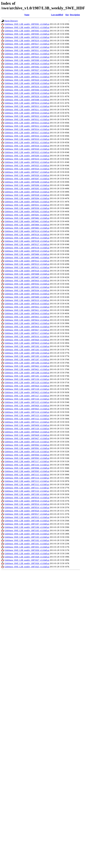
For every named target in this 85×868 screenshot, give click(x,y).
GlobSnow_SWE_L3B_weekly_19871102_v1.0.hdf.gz (27, 540)
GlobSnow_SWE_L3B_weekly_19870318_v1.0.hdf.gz (27, 146)
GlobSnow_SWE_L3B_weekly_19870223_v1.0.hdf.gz (27, 37)
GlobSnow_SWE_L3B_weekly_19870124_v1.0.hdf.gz (27, 231)
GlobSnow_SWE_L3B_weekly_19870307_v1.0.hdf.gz (27, 47)
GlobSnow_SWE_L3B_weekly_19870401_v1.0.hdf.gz (27, 221)
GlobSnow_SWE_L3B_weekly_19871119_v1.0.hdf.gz (27, 442)
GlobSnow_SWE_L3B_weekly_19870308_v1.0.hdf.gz (27, 100)
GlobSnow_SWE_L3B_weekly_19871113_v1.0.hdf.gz (27, 481)
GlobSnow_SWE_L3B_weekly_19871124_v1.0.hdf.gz (27, 412)
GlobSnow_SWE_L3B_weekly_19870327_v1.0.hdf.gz (27, 172)
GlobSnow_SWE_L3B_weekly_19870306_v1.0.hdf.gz (27, 73)
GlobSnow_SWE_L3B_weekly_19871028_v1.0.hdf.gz (27, 557)
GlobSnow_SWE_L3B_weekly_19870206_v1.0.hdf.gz (27, 185)
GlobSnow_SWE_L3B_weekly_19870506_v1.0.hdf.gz (27, 468)
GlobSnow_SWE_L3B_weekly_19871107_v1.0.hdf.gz (27, 524)
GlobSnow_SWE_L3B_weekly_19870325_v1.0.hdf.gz (27, 165)
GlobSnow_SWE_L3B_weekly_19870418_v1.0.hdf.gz (27, 327)
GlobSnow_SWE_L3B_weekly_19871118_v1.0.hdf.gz (27, 452)
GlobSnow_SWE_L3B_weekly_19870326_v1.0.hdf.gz (27, 175)
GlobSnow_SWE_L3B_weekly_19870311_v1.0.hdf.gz (27, 50)
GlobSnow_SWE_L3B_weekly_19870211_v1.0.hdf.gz (27, 110)
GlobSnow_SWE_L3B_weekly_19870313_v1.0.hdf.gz (27, 106)
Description (75, 15)
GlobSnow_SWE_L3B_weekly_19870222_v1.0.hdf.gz (27, 116)
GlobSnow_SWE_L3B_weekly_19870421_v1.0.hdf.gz (27, 369)
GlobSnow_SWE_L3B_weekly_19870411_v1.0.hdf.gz (27, 310)
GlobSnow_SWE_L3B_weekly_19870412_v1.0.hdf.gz (27, 307)
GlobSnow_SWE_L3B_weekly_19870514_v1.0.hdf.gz (27, 507)
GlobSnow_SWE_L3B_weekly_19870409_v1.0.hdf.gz (27, 297)
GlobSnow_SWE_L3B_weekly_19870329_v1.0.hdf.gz (27, 192)
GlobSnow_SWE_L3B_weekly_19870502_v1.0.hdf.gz (27, 445)
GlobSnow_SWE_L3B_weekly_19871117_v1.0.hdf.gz (27, 461)
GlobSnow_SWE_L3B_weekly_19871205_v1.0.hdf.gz (27, 356)
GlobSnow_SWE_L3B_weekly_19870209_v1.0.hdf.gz (27, 156)
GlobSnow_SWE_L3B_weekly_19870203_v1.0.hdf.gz (27, 202)
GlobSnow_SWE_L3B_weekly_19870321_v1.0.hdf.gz (27, 142)
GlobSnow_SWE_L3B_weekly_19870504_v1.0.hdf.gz (27, 455)
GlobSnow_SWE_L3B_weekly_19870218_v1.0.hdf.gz (27, 93)
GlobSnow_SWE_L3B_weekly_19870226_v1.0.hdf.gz (27, 96)
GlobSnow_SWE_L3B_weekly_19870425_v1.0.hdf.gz (27, 409)
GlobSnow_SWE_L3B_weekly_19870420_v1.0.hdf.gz (27, 340)
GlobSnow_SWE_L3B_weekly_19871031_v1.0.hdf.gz (27, 547)
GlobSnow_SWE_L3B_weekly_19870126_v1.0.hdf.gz (27, 235)
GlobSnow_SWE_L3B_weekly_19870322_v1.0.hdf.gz (27, 162)
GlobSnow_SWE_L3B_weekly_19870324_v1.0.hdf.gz (27, 169)
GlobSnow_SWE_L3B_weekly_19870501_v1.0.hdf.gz (27, 448)
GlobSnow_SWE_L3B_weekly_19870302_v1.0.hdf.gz (27, 67)
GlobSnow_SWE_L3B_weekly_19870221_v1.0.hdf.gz (27, 54)
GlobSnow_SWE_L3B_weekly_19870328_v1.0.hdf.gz (27, 195)
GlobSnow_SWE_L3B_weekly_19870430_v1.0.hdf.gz (27, 425)
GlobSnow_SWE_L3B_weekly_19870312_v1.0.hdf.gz (27, 119)
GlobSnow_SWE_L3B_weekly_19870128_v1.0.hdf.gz (27, 241)
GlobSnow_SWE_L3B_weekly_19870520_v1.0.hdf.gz (27, 511)
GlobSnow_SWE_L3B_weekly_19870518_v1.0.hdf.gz (27, 501)
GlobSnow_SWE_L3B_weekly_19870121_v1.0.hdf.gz (27, 267)
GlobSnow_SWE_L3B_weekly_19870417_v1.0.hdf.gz (27, 330)
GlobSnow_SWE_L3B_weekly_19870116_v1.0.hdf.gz (27, 336)
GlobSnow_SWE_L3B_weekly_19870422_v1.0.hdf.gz (27, 366)
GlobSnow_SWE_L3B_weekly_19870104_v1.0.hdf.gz (27, 290)
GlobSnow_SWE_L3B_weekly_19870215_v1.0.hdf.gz (27, 27)
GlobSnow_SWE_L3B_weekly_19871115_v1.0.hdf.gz (27, 475)
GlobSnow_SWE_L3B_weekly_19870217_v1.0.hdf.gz (27, 44)
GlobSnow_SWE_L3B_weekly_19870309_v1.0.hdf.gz (27, 60)
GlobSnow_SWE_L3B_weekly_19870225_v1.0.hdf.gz (27, 57)
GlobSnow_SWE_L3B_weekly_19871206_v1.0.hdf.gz (27, 363)
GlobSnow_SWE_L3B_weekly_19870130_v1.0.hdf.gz (27, 248)
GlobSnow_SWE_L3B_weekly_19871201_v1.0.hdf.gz (27, 376)
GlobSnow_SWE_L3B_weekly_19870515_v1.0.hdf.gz (27, 517)
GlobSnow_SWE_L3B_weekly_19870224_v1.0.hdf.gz (27, 64)
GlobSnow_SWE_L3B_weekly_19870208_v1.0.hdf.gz (27, 182)
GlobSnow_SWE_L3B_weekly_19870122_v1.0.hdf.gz (27, 261)
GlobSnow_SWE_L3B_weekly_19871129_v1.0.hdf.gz (27, 383)
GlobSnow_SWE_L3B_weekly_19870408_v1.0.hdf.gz (27, 274)
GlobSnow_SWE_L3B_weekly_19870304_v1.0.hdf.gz (27, 90)
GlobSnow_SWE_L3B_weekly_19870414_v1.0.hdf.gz (27, 320)
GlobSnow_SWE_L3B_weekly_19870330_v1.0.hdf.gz (27, 208)
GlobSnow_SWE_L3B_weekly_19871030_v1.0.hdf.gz (27, 550)
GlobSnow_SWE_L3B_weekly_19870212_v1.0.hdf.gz (27, 126)
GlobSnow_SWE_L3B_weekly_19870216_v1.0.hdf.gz (27, 87)
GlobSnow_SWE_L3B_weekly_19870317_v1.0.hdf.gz (27, 133)
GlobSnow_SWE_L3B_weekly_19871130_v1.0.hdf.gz (27, 379)
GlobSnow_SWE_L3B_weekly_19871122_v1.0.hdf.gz (27, 419)
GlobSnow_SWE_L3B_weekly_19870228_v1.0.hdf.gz (27, 83)
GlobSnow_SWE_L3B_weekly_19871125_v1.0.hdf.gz (27, 402)
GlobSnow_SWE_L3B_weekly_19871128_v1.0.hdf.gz (27, 389)
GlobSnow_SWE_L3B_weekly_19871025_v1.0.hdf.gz (27, 567)
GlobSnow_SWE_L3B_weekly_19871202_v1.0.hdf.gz (27, 346)
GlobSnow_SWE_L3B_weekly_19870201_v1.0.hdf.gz (27, 215)
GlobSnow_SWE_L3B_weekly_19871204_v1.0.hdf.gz (27, 353)
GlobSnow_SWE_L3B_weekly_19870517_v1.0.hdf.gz (27, 514)
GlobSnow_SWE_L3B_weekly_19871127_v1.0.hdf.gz (27, 396)
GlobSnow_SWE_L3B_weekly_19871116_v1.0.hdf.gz (27, 465)
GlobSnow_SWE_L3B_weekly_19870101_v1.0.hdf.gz (27, 287)
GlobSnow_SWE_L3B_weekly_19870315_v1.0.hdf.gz (27, 123)
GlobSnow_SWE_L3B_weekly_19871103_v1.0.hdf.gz (27, 537)
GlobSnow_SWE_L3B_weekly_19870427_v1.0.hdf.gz (27, 438)
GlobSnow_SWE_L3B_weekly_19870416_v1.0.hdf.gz (27, 313)
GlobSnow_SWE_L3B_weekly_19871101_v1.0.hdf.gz (27, 544)
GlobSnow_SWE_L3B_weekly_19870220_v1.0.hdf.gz (27, 80)
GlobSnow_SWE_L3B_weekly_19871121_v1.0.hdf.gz (27, 422)
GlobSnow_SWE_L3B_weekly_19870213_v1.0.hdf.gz (27, 77)
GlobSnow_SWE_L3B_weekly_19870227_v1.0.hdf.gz (27, 70)
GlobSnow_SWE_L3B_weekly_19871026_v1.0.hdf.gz (27, 563)
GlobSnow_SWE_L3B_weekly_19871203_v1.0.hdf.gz (27, 350)
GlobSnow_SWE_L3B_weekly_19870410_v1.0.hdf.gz (27, 281)
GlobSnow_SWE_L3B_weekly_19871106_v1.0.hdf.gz (27, 527)
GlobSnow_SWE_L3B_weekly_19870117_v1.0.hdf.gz (27, 333)
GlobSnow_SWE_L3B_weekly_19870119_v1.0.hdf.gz (27, 300)
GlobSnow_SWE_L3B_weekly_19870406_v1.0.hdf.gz (27, 254)
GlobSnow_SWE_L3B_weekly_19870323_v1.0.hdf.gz (27, 152)
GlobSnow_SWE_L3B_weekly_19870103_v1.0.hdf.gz (27, 294)
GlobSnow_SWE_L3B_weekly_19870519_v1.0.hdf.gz (27, 498)
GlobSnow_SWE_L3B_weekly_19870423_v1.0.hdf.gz (27, 392)
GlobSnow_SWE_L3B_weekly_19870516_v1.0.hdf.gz (27, 504)
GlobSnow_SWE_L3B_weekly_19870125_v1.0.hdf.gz (27, 238)
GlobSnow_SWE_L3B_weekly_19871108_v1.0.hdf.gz (27, 521)
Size (67, 15)
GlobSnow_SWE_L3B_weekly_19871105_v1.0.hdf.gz (27, 531)
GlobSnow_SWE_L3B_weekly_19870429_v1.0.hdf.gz (27, 432)
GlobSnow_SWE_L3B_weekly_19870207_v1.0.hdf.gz (27, 179)
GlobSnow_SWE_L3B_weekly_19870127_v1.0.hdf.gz (27, 244)
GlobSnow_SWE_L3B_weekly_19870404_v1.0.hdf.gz (27, 225)
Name (27, 15)
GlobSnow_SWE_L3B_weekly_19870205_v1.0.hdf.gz (27, 189)
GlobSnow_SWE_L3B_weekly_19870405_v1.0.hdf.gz (27, 258)
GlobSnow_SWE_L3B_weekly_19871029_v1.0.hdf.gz (27, 554)
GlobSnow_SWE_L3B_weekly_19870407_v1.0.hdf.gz (27, 277)
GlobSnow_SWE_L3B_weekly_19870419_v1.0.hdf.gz (27, 343)
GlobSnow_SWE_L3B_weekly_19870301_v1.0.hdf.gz (27, 24)
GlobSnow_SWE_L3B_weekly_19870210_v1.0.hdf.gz (27, 159)
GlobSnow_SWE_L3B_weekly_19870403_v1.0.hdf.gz (27, 228)
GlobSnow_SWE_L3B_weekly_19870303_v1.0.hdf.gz (27, 31)
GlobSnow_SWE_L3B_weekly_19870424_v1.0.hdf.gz (27, 386)
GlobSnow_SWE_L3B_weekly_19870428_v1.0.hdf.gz (27, 435)
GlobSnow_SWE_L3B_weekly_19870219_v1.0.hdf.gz (27, 41)
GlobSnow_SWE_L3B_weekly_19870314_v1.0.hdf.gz (27, 129)
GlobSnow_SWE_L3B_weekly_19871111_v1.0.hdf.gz (27, 488)
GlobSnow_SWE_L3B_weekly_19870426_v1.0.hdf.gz (27, 406)
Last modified (57, 15)
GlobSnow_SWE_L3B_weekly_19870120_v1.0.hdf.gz (27, 271)
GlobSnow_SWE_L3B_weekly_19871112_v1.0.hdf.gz (27, 484)
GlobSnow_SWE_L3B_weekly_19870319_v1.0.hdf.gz (27, 139)
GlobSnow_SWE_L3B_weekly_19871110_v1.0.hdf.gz (27, 491)
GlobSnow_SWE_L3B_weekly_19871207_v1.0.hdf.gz (27, 360)
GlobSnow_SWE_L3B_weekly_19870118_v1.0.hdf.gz (27, 304)
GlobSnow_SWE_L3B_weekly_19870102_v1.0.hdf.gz (27, 284)
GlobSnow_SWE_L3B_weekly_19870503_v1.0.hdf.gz (27, 458)
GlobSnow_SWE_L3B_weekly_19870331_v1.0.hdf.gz (27, 205)
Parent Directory (11, 21)
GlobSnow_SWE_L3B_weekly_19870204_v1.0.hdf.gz (27, 198)
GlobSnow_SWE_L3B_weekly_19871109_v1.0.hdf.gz (27, 494)
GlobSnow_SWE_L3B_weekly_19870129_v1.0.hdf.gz (27, 251)
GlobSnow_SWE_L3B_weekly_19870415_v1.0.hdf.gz (27, 317)
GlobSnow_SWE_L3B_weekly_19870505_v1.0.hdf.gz (27, 471)
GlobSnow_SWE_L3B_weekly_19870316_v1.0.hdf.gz (27, 136)
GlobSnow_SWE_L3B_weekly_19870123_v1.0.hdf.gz (27, 264)
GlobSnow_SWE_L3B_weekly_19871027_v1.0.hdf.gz (27, 560)
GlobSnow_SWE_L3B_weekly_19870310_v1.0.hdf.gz (27, 113)
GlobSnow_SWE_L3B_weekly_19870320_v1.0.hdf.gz (27, 149)
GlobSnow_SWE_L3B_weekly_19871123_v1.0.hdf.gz (27, 415)
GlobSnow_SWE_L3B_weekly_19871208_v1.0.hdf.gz (27, 373)
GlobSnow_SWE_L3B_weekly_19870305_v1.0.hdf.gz (27, 34)
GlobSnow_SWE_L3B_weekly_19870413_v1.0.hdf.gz (27, 323)
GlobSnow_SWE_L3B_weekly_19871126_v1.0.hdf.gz (27, 399)
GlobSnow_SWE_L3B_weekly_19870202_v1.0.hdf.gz (27, 212)
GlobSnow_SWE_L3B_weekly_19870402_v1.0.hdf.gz (27, 218)
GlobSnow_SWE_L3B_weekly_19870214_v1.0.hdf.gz (27, 103)
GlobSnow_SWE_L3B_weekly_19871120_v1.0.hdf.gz (27, 429)
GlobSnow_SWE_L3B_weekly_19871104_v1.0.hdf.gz (27, 534)
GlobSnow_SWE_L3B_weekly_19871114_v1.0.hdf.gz (27, 478)
